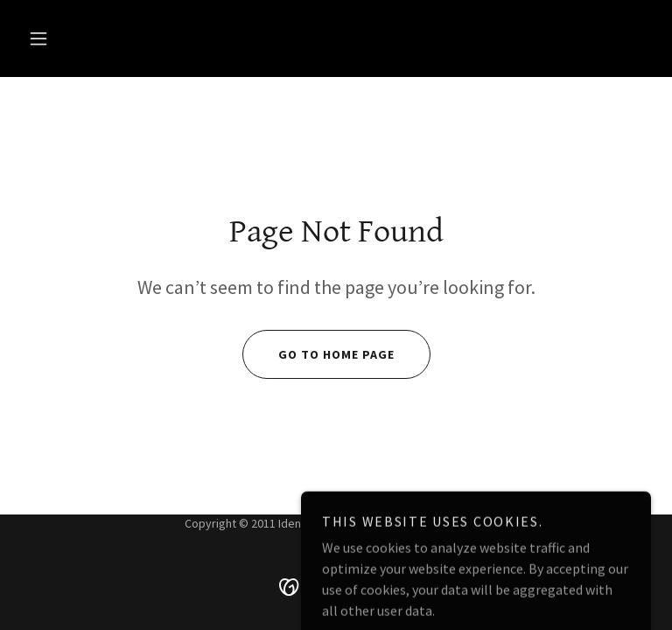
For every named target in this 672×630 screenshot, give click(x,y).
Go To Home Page (318, 354)
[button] (38, 38)
